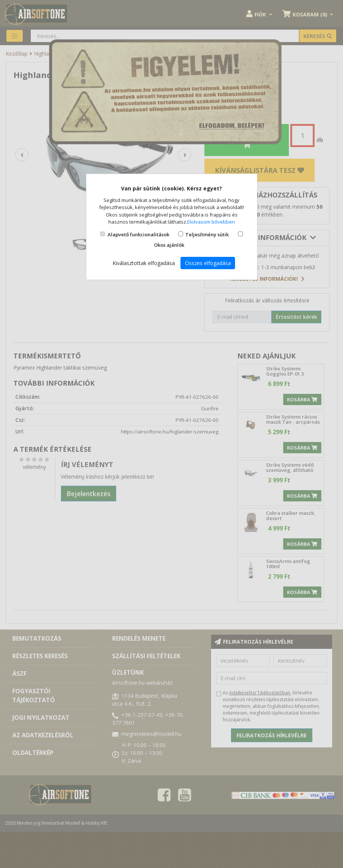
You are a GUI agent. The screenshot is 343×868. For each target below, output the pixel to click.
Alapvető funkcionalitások (138, 234)
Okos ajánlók (169, 245)
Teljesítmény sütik (207, 234)
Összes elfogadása (208, 263)
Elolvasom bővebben (211, 222)
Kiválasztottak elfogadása (144, 263)
